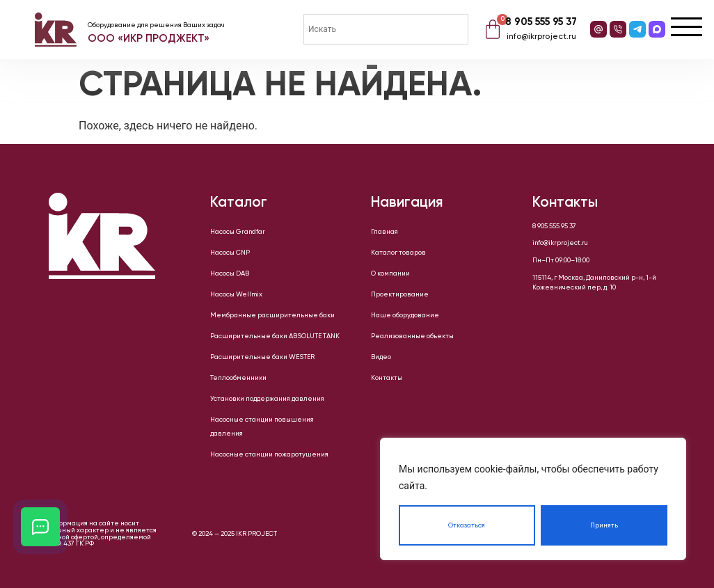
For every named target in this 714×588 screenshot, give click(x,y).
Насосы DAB (230, 273)
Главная (384, 232)
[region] (533, 499)
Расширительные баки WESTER (262, 357)
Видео (381, 357)
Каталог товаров (398, 253)
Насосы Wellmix (236, 294)
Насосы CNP (230, 253)
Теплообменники (238, 378)
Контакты (387, 378)
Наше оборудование (405, 315)
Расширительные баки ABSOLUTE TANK (275, 336)
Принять (604, 525)
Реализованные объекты (412, 336)
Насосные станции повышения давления (262, 427)
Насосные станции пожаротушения (269, 454)
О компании (390, 273)
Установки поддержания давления (267, 399)
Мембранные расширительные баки (272, 315)
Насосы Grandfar (238, 232)
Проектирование (400, 294)
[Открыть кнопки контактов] (40, 527)
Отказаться (467, 525)
